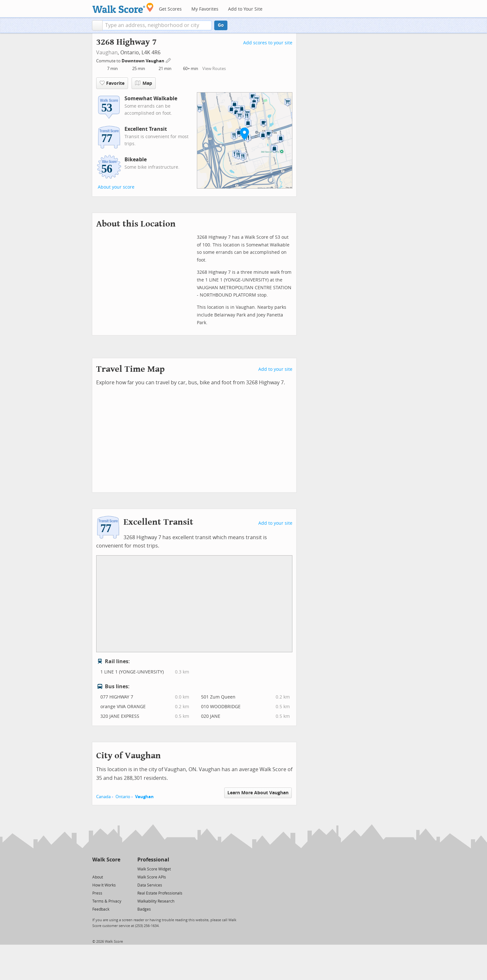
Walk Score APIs (152, 877)
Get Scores (170, 9)
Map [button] (144, 83)
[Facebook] (106, 869)
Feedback (101, 909)
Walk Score (106, 860)
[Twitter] (96, 869)
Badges (144, 909)
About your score (116, 187)
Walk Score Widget (154, 869)
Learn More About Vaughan (258, 793)
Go (221, 25)
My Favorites (205, 9)
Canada (103, 797)
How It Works (104, 885)
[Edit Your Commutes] (169, 60)
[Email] (116, 869)
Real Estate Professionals (160, 893)
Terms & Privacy (107, 901)
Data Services (150, 885)
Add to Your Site (245, 9)
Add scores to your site (268, 43)
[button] (97, 25)
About (98, 877)
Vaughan (107, 53)
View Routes (214, 69)
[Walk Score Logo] (123, 8)
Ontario (123, 797)
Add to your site (275, 369)
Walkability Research (156, 901)
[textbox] (157, 25)
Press (97, 893)
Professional (153, 860)
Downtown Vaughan (143, 61)
